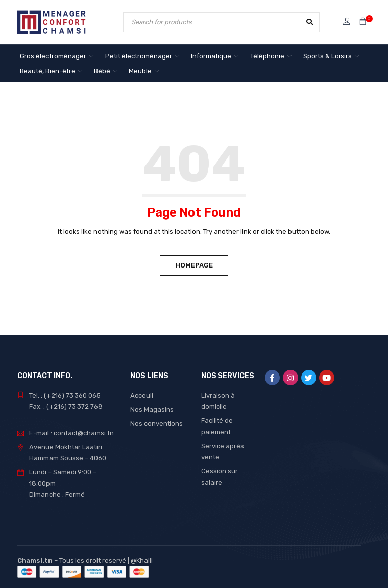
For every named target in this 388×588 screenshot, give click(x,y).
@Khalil (142, 560)
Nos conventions (157, 424)
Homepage (194, 265)
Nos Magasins (152, 410)
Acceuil (142, 395)
